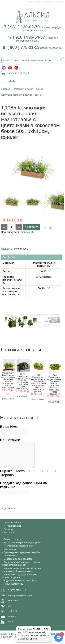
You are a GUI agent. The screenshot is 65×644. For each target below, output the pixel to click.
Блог (39, 2)
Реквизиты (9, 560)
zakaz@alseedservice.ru (20, 600)
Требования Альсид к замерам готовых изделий (19, 580)
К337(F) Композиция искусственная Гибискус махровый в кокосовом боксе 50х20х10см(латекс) (23, 381)
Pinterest (12, 615)
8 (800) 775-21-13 (17, 594)
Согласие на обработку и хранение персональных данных (21, 568)
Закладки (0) (59, 2)
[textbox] (33, 60)
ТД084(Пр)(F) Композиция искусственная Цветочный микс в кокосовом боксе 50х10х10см (8, 380)
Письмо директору (13, 588)
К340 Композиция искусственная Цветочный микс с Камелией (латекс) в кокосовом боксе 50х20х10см (54, 385)
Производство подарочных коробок (22, 556)
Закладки (9, 533)
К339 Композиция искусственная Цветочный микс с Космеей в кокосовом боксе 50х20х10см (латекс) (38, 383)
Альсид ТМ (28, 232)
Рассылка (9, 537)
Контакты (13, 605)
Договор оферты (12, 543)
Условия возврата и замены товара (22, 572)
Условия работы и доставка (18, 576)
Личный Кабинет (48, 2)
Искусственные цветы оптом (19, 550)
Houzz (11, 626)
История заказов (12, 530)
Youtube (12, 620)
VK (9, 610)
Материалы (32, 2)
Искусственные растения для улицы (23, 547)
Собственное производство (18, 563)
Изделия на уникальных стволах (21, 585)
